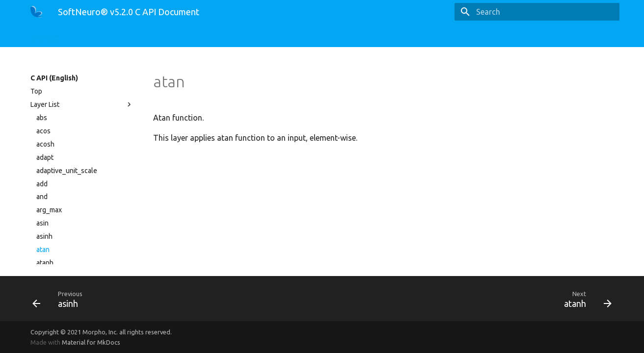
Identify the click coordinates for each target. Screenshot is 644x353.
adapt (45, 157)
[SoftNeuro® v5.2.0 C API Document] (36, 12)
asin (42, 223)
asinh (44, 236)
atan (43, 250)
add (42, 184)
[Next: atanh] (471, 299)
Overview (45, 35)
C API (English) (94, 35)
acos (43, 131)
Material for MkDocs (91, 342)
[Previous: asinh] (173, 299)
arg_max (49, 210)
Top (36, 91)
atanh (45, 263)
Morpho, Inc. (100, 332)
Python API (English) (160, 35)
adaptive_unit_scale (67, 171)
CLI (207, 35)
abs (42, 118)
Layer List (82, 104)
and (42, 197)
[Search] (562, 12)
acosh (45, 144)
